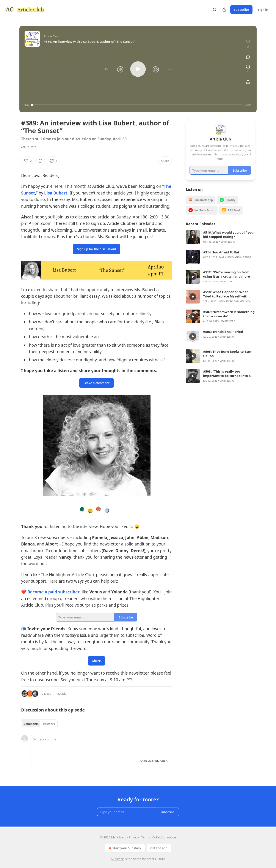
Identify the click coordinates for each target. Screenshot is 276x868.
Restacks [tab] (49, 724)
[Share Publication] (224, 9)
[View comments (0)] (248, 57)
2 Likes (46, 694)
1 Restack (60, 694)
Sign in (263, 9)
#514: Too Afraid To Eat (221, 252)
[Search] (215, 9)
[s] (193, 237)
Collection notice (164, 837)
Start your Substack (124, 848)
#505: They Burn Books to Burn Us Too (228, 354)
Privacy (134, 837)
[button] (106, 69)
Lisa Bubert (56, 193)
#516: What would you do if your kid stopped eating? (229, 234)
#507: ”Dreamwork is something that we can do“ (229, 314)
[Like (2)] (28, 161)
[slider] (137, 105)
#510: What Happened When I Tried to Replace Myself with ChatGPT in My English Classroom (227, 294)
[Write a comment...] (101, 746)
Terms (146, 837)
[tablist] (39, 724)
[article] (220, 237)
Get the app (159, 848)
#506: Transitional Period (223, 332)
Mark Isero (228, 242)
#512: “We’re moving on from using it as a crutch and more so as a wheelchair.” (229, 274)
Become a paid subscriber (53, 592)
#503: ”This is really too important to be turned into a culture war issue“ (227, 373)
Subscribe (241, 9)
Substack (117, 859)
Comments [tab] (31, 724)
